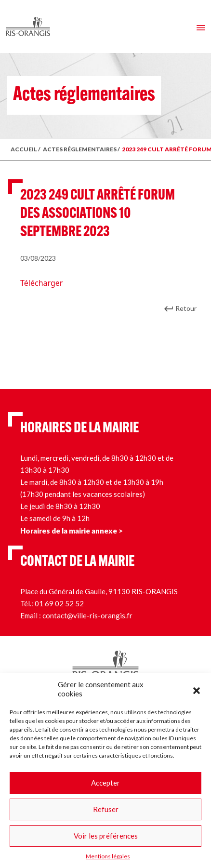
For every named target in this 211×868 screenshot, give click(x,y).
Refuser (106, 809)
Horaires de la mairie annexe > (72, 531)
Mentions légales (108, 856)
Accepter (105, 783)
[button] (197, 689)
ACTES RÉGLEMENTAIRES (80, 149)
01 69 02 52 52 (59, 603)
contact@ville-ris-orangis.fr (87, 615)
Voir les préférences (106, 836)
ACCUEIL (24, 149)
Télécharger (41, 283)
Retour (186, 308)
